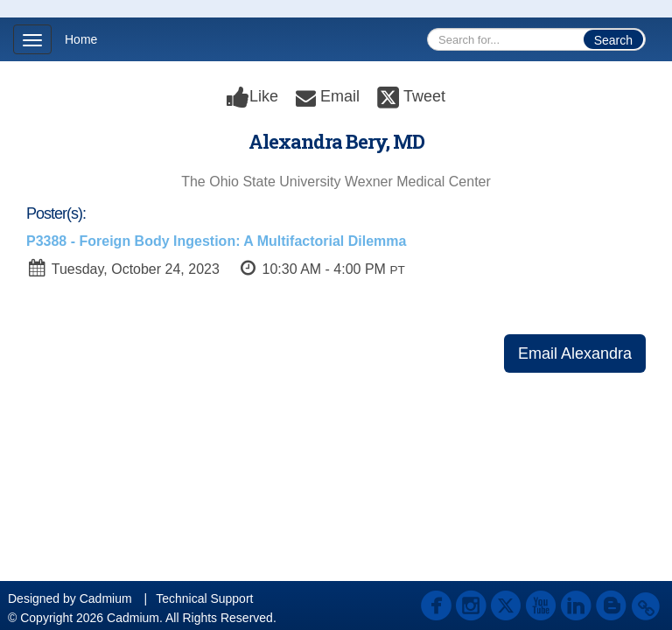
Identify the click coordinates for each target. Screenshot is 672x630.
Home (81, 39)
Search (613, 40)
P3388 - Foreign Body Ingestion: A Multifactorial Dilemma (216, 241)
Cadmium (106, 598)
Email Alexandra (575, 353)
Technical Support (204, 598)
